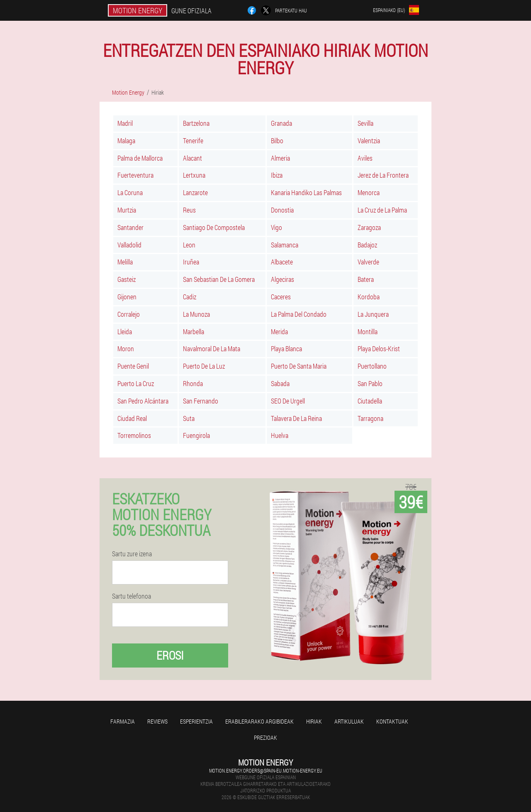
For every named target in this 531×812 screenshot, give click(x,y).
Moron (126, 349)
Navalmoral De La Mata (212, 349)
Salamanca (285, 245)
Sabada (280, 383)
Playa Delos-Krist (379, 349)
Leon (189, 245)
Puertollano (372, 366)
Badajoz (367, 245)
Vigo (276, 227)
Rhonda (193, 383)
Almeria (280, 158)
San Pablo (370, 383)
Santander (130, 227)
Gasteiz (127, 279)
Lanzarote (195, 192)
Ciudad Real (132, 418)
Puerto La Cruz (136, 383)
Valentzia (369, 141)
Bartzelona (196, 123)
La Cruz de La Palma (382, 210)
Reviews (157, 721)
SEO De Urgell (288, 401)
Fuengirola (196, 435)
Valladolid (129, 245)
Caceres (281, 297)
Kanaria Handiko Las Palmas (306, 192)
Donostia (282, 210)
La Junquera (373, 314)
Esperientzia (196, 721)
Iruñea (191, 262)
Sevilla (365, 123)
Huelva (280, 435)
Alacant (192, 158)
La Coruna (130, 192)
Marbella (194, 331)
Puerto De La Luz (204, 366)
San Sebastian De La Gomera (219, 279)
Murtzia (127, 210)
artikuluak (349, 721)
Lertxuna (194, 175)
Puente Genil (133, 366)
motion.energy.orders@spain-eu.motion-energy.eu (266, 770)
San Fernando (201, 401)
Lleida (125, 331)
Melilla (125, 262)
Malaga (126, 141)
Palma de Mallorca (140, 158)
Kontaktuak (392, 721)
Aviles (365, 158)
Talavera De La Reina (296, 418)
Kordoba (369, 297)
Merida (279, 331)
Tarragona (370, 418)
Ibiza (277, 175)
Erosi (170, 655)
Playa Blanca (286, 349)
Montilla (368, 331)
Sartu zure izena (132, 554)
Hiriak (314, 721)
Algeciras (283, 279)
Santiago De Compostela (214, 227)
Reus (189, 210)
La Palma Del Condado (299, 314)
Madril (125, 123)
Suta (189, 418)
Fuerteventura (135, 175)
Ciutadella (370, 401)
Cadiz (190, 297)
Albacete (282, 262)
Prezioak (265, 737)
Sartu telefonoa (132, 596)
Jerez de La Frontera (383, 175)
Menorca (369, 192)
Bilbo (277, 141)
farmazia (123, 721)
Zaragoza (369, 227)
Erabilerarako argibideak (259, 721)
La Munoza (196, 314)
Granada (281, 123)
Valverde (368, 262)
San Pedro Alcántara (143, 401)
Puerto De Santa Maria (299, 366)
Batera (366, 279)
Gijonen (127, 297)
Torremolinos (134, 435)
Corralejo (129, 314)
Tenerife (193, 141)
